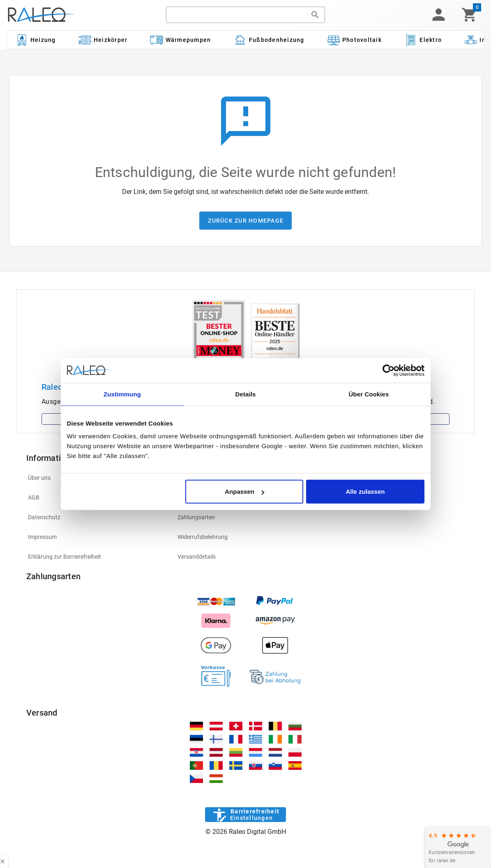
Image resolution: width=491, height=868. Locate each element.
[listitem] (96, 517)
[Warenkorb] (469, 15)
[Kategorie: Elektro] (423, 40)
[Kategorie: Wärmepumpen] (181, 40)
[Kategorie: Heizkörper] (103, 40)
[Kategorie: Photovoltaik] (354, 40)
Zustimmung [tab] (122, 394)
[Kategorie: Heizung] (35, 40)
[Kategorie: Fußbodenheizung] (269, 40)
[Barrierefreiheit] (245, 815)
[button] (438, 15)
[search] (236, 15)
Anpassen (244, 492)
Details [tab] (246, 394)
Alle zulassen (365, 492)
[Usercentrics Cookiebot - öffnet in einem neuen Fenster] (388, 370)
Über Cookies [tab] (369, 394)
